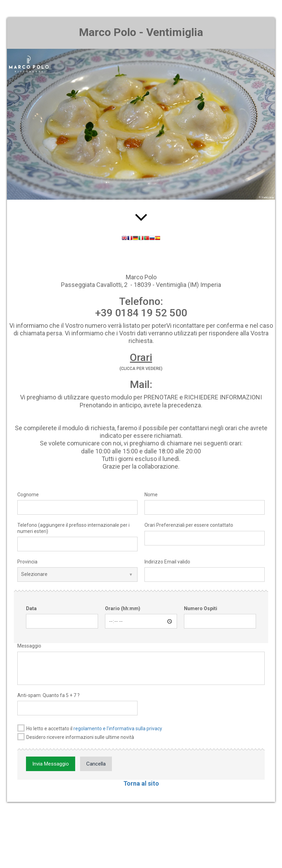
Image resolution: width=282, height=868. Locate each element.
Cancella (96, 764)
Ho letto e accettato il (90, 728)
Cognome (28, 495)
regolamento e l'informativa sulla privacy (118, 729)
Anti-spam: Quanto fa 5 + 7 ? (49, 695)
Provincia (27, 562)
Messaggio (29, 646)
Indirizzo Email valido (167, 562)
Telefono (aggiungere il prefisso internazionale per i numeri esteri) (73, 528)
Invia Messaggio (51, 764)
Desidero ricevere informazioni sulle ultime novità (76, 737)
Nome (151, 495)
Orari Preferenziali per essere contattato (189, 525)
